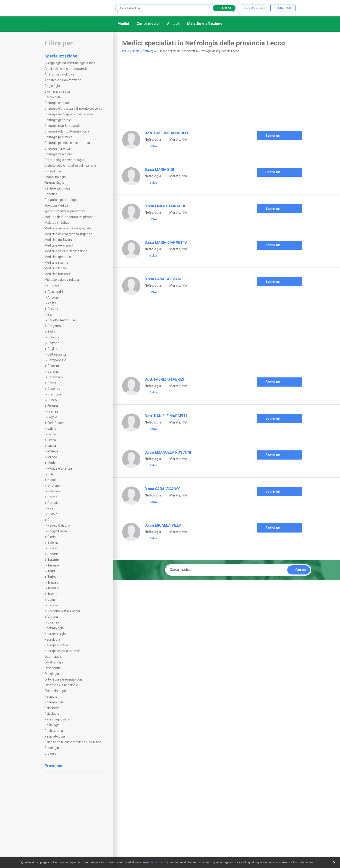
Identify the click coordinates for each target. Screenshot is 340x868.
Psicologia (52, 714)
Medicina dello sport (59, 245)
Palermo (54, 491)
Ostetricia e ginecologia (61, 685)
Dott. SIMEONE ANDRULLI (166, 133)
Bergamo (54, 326)
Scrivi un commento (272, 137)
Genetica (51, 194)
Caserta (53, 366)
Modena (53, 463)
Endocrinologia (55, 177)
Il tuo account (253, 8)
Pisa (51, 508)
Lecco (52, 440)
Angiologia (52, 86)
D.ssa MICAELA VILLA (163, 525)
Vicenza (53, 622)
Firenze (53, 411)
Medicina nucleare (58, 274)
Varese (53, 605)
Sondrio (53, 554)
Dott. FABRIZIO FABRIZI (164, 379)
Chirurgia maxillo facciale (63, 126)
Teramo (53, 565)
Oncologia (52, 674)
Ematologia (53, 171)
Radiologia (52, 725)
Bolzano (53, 343)
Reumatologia (55, 736)
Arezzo (53, 309)
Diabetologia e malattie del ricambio (70, 166)
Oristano (54, 486)
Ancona (53, 297)
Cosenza (54, 389)
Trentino (54, 588)
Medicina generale (58, 257)
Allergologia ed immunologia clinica (70, 63)
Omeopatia (53, 668)
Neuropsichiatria (56, 645)
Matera (53, 451)
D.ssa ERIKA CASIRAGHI (165, 206)
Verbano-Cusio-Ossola (64, 611)
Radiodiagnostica (57, 719)
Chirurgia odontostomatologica (67, 131)
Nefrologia (52, 285)
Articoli (173, 24)
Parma (52, 497)
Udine (52, 600)
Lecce (52, 434)
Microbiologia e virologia (62, 280)
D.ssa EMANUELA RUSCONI (168, 452)
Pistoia (52, 514)
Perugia (53, 503)
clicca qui (156, 862)
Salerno (53, 543)
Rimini (52, 537)
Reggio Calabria (59, 525)
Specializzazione (74, 56)
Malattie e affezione (205, 24)
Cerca (223, 8)
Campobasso (57, 360)
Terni (51, 571)
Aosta (52, 303)
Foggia (52, 417)
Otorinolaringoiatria (58, 691)
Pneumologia (54, 702)
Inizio (126, 51)
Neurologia (52, 639)
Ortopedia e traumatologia (64, 679)
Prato (51, 520)
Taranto (53, 560)
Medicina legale (56, 268)
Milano (52, 457)
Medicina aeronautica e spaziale (68, 228)
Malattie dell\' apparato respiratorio (70, 217)
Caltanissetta (57, 354)
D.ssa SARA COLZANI (163, 279)
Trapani (53, 582)
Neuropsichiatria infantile (63, 651)
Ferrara (53, 406)
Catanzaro (55, 377)
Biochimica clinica (57, 91)
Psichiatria (52, 708)
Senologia (52, 748)
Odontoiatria (54, 657)
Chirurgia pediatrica (59, 137)
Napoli (52, 480)
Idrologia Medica (56, 205)
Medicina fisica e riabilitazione (66, 251)
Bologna (53, 337)
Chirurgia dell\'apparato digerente (69, 114)
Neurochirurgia (55, 634)
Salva (151, 146)
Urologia (50, 754)
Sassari (53, 548)
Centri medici (148, 24)
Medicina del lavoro (58, 240)
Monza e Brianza (60, 468)
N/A (50, 474)
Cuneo (52, 400)
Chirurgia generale (58, 120)
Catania (53, 372)
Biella (51, 332)
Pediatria (51, 696)
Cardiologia (53, 97)
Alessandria (56, 292)
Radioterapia (54, 731)
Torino (52, 577)
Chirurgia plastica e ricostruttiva (67, 143)
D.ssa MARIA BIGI (159, 170)
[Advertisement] (175, 90)
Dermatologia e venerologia (64, 160)
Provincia (74, 766)
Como (52, 383)
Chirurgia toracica (57, 148)
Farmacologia (54, 183)
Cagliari (53, 349)
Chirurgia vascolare (58, 154)
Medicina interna (56, 262)
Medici (123, 24)
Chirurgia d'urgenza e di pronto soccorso (73, 109)
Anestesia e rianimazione (63, 80)
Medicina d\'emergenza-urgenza (68, 234)
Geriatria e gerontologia (61, 200)
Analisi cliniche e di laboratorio (66, 69)
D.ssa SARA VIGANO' (162, 489)
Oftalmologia (54, 662)
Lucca (52, 446)
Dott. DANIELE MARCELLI (166, 416)
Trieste (52, 594)
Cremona (54, 394)
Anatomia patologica (60, 74)
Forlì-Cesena (56, 423)
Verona (53, 617)
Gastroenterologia (58, 188)
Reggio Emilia (57, 531)
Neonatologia (54, 628)
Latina (52, 429)
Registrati (283, 8)
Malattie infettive (57, 223)
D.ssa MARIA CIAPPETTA (166, 243)
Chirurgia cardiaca (58, 103)
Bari (50, 314)
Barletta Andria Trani (62, 320)
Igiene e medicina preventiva (65, 211)
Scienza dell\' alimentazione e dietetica (73, 742)
